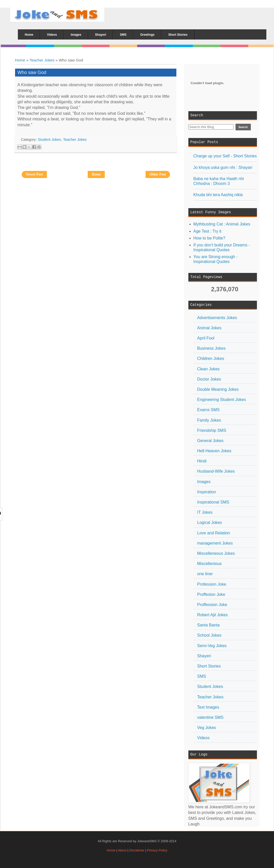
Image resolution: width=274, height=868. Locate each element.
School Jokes (209, 635)
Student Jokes (210, 687)
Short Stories (209, 666)
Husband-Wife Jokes (216, 471)
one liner (205, 574)
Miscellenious (210, 564)
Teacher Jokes (42, 60)
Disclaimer (137, 850)
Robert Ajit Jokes (213, 615)
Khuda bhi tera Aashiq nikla (218, 195)
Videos (204, 738)
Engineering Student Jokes (222, 400)
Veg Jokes (207, 728)
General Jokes (210, 441)
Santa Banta (208, 625)
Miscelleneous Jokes (216, 553)
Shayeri (204, 656)
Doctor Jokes (209, 379)
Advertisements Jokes (217, 318)
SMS (202, 676)
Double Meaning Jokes (218, 389)
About (122, 850)
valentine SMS (210, 717)
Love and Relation (214, 533)
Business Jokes (211, 348)
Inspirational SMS (213, 502)
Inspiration (207, 492)
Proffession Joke (212, 605)
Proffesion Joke (211, 594)
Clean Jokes (208, 369)
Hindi (202, 461)
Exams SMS (208, 410)
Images (204, 482)
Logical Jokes (210, 523)
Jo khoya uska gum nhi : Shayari (223, 167)
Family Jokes (209, 420)
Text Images (208, 707)
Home (20, 60)
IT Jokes (205, 512)
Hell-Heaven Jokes (214, 451)
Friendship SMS (212, 430)
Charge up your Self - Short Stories (225, 156)
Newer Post (34, 174)
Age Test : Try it (207, 231)
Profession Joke (212, 584)
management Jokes (215, 543)
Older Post (158, 174)
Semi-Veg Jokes (212, 646)
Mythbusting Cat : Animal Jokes (222, 224)
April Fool (206, 338)
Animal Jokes (209, 328)
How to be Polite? (209, 238)
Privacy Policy (157, 850)
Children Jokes (211, 358)
